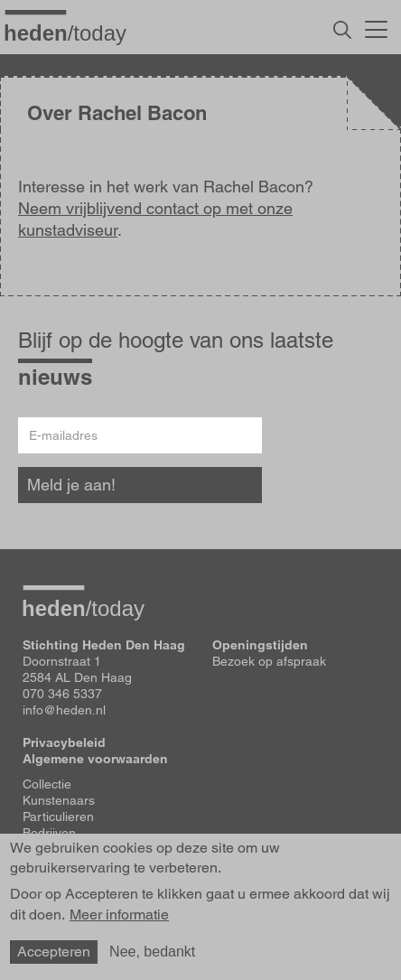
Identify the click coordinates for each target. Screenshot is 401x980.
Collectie (47, 784)
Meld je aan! (71, 485)
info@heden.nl (64, 710)
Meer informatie (119, 915)
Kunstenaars (59, 800)
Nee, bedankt (152, 952)
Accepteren (54, 952)
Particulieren (58, 817)
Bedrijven (49, 833)
